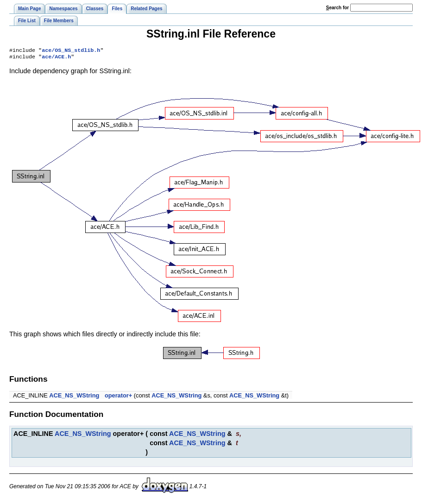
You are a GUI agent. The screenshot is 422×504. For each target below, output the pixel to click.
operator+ (118, 397)
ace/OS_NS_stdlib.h (71, 51)
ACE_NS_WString (74, 397)
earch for (337, 8)
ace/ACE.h (56, 58)
